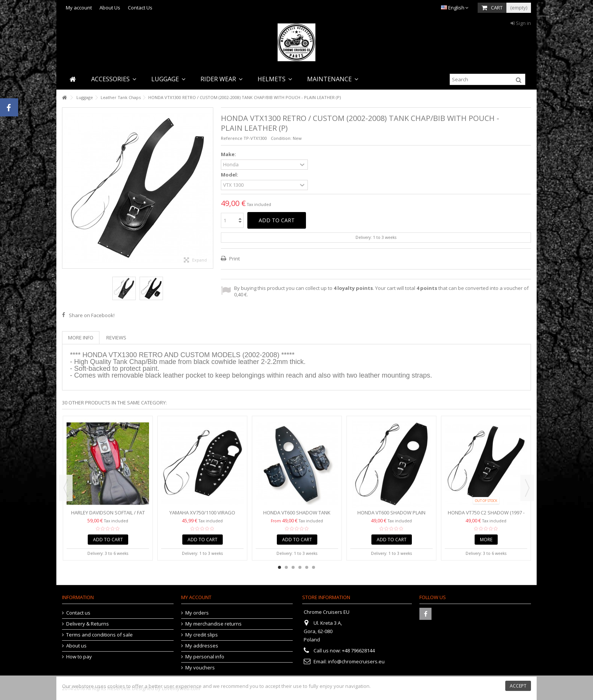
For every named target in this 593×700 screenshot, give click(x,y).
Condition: (281, 138)
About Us (110, 8)
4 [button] (300, 567)
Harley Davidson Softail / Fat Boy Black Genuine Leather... (108, 516)
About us (76, 646)
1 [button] (279, 567)
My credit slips (202, 635)
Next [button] (527, 488)
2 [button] (286, 567)
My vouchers (200, 668)
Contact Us (140, 8)
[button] (114, 79)
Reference (232, 138)
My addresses (202, 646)
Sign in (521, 23)
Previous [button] (66, 488)
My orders (197, 613)
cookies (116, 686)
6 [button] (314, 567)
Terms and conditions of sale (99, 635)
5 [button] (307, 567)
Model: (230, 175)
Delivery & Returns (88, 624)
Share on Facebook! (92, 315)
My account (79, 8)
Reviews (116, 338)
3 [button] (293, 567)
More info (81, 338)
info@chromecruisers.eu (356, 661)
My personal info (205, 657)
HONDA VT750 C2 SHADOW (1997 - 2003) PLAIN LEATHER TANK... (486, 516)
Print (234, 259)
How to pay (79, 657)
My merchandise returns (213, 624)
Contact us (78, 613)
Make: (229, 154)
